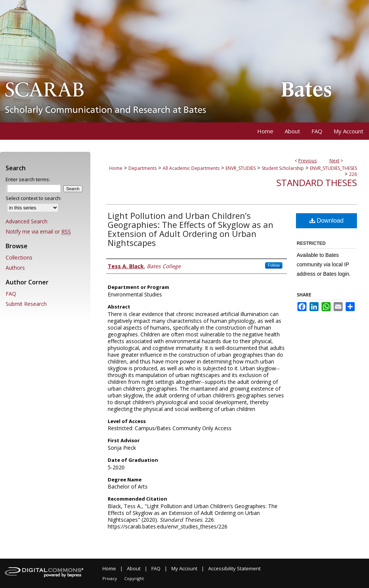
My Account (184, 568)
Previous (307, 161)
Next (334, 161)
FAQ (11, 294)
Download (327, 221)
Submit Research (26, 304)
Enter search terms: (28, 179)
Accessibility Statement (234, 568)
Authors (15, 268)
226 (353, 174)
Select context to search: (34, 198)
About (134, 568)
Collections (19, 257)
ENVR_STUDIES (241, 168)
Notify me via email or (38, 231)
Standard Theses (317, 183)
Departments (143, 168)
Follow (274, 265)
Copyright (134, 578)
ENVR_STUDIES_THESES (333, 168)
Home (116, 168)
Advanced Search (27, 221)
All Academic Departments (191, 168)
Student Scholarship (283, 168)
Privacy (110, 578)
